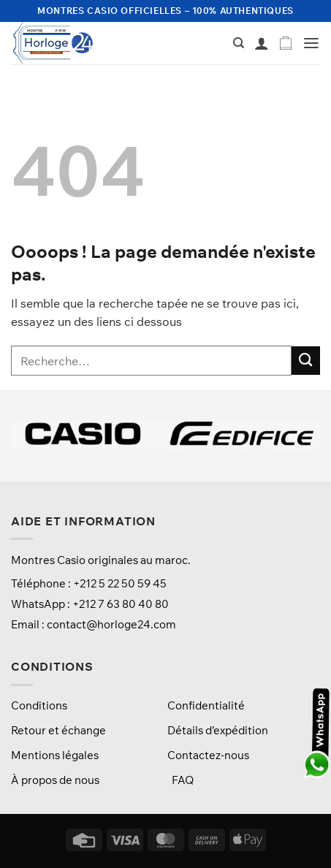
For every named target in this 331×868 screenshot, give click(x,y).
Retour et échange (58, 730)
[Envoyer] (306, 361)
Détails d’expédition (218, 730)
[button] (286, 43)
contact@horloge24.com (111, 624)
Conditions (39, 705)
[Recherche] (239, 43)
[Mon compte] (262, 43)
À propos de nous (55, 780)
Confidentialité (206, 705)
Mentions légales (55, 755)
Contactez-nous (208, 755)
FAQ (183, 780)
